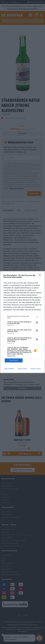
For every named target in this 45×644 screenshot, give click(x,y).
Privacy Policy (36, 369)
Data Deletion (9, 369)
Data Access (22, 369)
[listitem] (22, 317)
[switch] (36, 323)
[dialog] (22, 322)
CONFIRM (14, 360)
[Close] (40, 276)
